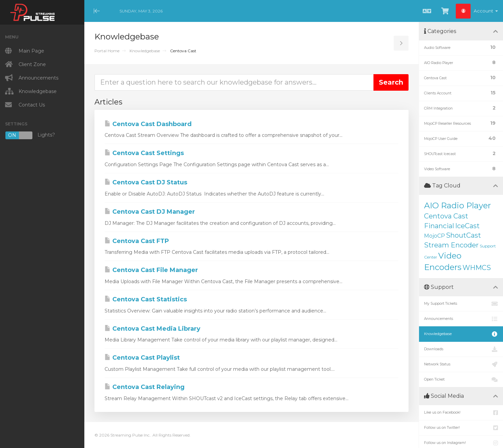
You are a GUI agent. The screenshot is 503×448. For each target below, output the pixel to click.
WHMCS (477, 268)
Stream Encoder (451, 245)
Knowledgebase (145, 51)
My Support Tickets (461, 304)
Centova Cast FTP (137, 241)
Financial (439, 226)
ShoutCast (464, 235)
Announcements (461, 319)
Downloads (461, 349)
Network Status (461, 364)
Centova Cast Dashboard (148, 124)
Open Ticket (461, 380)
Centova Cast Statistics (146, 299)
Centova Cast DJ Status (146, 182)
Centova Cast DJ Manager (150, 212)
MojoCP (435, 236)
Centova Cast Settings (144, 153)
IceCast (467, 226)
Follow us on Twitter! (461, 428)
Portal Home (107, 51)
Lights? (30, 135)
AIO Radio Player (457, 205)
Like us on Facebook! (461, 413)
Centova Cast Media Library (152, 329)
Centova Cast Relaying (145, 387)
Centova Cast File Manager (151, 270)
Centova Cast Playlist (142, 358)
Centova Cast (446, 216)
